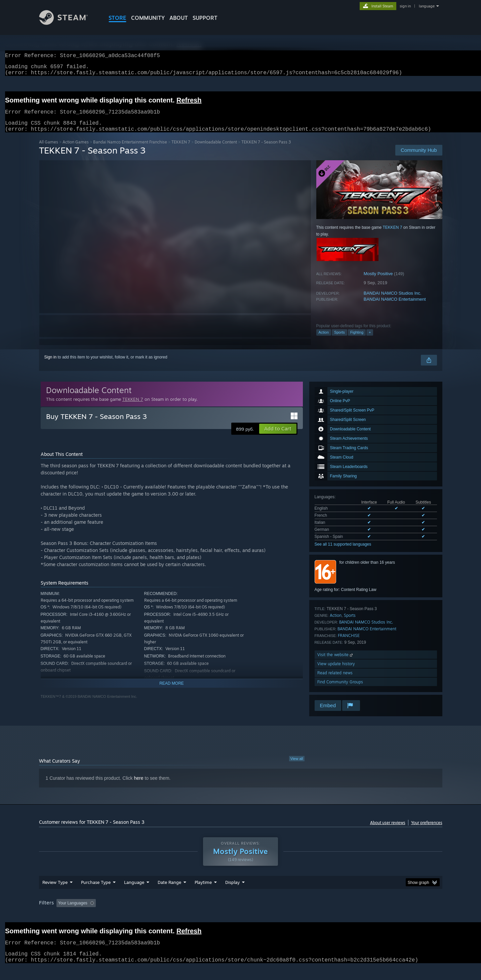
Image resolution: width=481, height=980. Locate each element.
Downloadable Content (216, 150)
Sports (339, 340)
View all (297, 767)
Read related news (335, 681)
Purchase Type (96, 895)
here (139, 786)
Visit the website (336, 663)
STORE (117, 18)
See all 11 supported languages (343, 552)
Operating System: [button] (297, 916)
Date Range (169, 895)
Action (324, 340)
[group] (241, 916)
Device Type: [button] (384, 916)
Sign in (51, 365)
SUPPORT (205, 18)
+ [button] (370, 340)
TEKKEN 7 (181, 150)
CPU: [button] (332, 916)
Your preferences (427, 831)
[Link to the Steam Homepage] (69, 23)
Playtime (203, 895)
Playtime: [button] (192, 916)
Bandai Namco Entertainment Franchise (130, 150)
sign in (405, 6)
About (179, 18)
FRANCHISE (349, 644)
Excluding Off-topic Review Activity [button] (141, 916)
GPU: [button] (354, 916)
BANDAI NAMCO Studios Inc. (393, 301)
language (427, 6)
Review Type (55, 895)
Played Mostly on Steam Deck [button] (241, 916)
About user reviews (388, 831)
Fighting (357, 340)
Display (232, 895)
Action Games (76, 150)
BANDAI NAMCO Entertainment (395, 307)
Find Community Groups (340, 690)
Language (134, 895)
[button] (278, 437)
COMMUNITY (148, 18)
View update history (336, 672)
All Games (49, 150)
